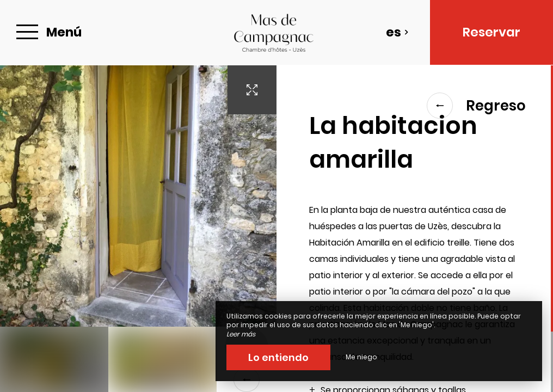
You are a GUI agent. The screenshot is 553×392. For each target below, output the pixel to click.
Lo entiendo (278, 357)
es (397, 32)
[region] (415, 229)
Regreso (476, 106)
